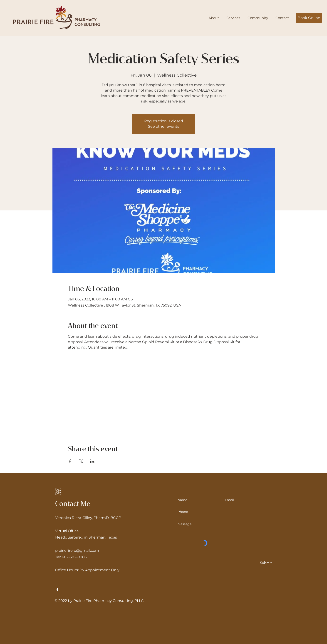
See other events (164, 126)
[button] (233, 18)
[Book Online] (309, 18)
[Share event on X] (81, 461)
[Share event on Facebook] (70, 461)
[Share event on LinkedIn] (92, 461)
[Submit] (265, 563)
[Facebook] (57, 589)
